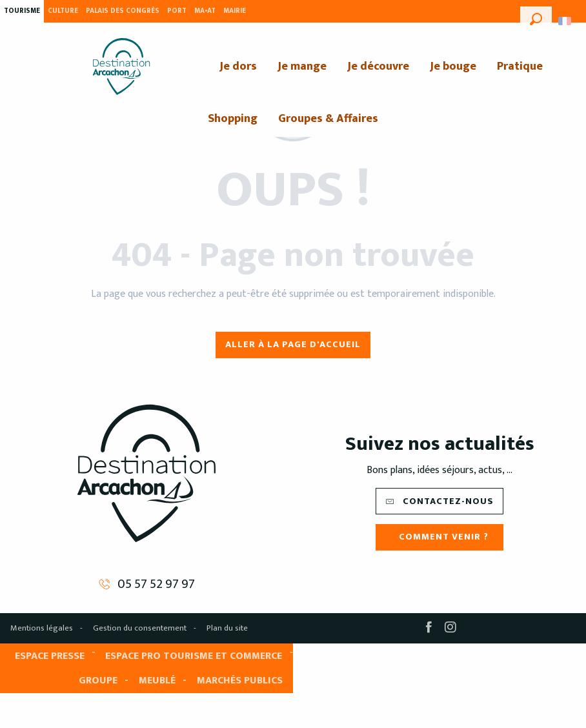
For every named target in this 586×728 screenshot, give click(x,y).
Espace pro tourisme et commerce (194, 656)
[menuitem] (121, 66)
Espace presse (50, 656)
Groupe (98, 681)
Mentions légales (42, 628)
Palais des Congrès (123, 11)
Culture (63, 11)
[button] (536, 17)
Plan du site (227, 628)
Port (177, 11)
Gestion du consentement (140, 628)
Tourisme (22, 11)
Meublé (157, 681)
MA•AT (205, 11)
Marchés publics (240, 681)
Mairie (235, 11)
